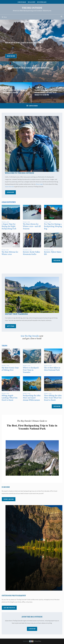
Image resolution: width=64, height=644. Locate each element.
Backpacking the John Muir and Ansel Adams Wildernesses (32, 398)
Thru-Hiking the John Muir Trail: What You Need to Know (53, 398)
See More (57, 260)
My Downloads (42, 2)
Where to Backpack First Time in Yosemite (31, 370)
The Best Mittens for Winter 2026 (10, 253)
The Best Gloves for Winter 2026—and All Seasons (32, 226)
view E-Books (9, 499)
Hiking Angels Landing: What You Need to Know (10, 398)
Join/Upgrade (22, 2)
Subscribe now (9, 187)
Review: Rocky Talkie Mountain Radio (31, 253)
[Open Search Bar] (61, 17)
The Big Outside (32, 8)
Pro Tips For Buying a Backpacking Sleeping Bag (53, 226)
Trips (4, 346)
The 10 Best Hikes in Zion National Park (52, 369)
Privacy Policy (38, 641)
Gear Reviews (9, 202)
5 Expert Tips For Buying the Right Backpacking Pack (9, 226)
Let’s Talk (11, 326)
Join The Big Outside (30, 336)
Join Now (32, 629)
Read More (11, 56)
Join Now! (10, 192)
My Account (32, 2)
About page (39, 184)
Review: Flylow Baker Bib (53, 253)
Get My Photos (9, 608)
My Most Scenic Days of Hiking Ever (10, 369)
